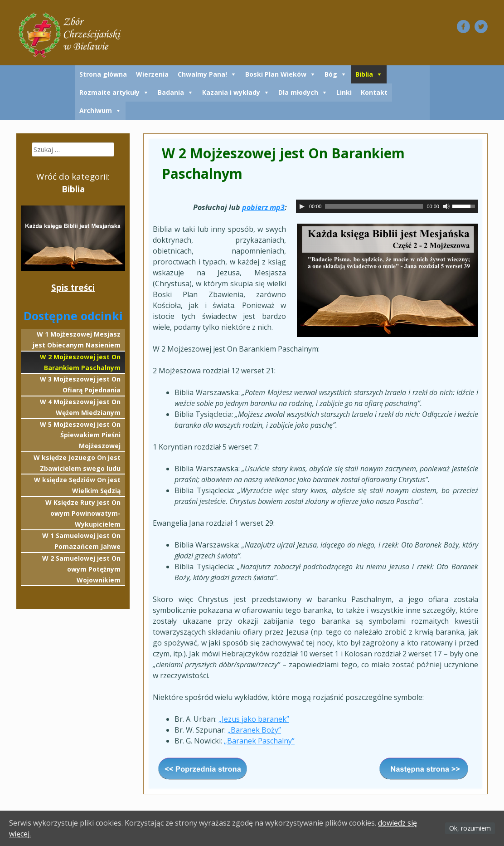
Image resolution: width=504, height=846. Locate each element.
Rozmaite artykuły (109, 92)
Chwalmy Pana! (202, 74)
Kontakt (374, 92)
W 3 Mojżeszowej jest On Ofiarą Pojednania (80, 384)
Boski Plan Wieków (276, 74)
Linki (344, 92)
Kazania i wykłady (231, 92)
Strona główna (103, 74)
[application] (387, 206)
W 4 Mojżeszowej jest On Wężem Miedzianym (80, 407)
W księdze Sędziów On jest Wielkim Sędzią (77, 485)
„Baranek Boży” (254, 730)
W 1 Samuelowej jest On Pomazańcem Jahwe (81, 541)
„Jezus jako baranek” (254, 719)
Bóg (331, 74)
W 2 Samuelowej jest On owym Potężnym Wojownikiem (81, 569)
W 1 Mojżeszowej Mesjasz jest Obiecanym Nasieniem (77, 340)
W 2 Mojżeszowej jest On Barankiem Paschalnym (80, 362)
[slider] (374, 206)
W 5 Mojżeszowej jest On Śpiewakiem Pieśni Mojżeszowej (80, 435)
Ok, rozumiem (470, 828)
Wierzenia (152, 74)
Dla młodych (298, 92)
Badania (171, 92)
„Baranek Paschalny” (259, 741)
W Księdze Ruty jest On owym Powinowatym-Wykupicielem (83, 513)
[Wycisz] (446, 206)
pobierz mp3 (263, 207)
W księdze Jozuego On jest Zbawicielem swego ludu (77, 463)
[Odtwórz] (302, 206)
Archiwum (96, 110)
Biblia (364, 74)
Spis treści (73, 287)
